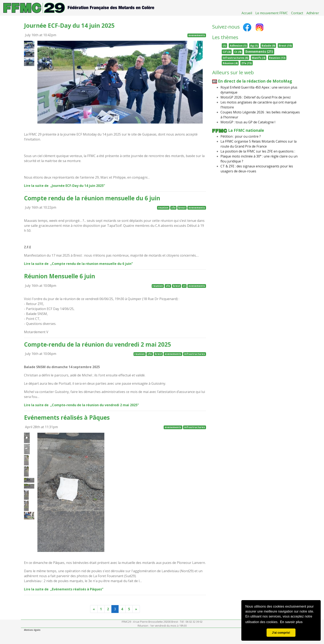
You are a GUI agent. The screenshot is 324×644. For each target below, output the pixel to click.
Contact (297, 13)
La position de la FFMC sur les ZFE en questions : (258, 151)
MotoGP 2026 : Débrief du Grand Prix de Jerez (256, 97)
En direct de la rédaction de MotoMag (252, 81)
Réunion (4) (230, 63)
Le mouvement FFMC (272, 13)
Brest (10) (285, 46)
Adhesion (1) (238, 46)
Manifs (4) (259, 58)
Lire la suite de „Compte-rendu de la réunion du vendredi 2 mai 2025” (83, 405)
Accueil (247, 13)
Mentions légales (32, 630)
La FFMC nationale (238, 130)
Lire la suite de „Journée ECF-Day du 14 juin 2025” (66, 186)
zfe (173, 208)
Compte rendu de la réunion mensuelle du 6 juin (92, 198)
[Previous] (94, 609)
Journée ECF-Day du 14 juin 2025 (69, 25)
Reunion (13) (277, 58)
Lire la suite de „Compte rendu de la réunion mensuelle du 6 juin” (80, 264)
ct (184, 286)
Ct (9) (238, 52)
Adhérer (313, 13)
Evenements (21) (259, 52)
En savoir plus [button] (291, 622)
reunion (163, 208)
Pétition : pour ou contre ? (241, 136)
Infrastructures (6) (235, 58)
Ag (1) (254, 46)
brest (182, 208)
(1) (224, 46)
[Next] (136, 609)
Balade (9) (268, 46)
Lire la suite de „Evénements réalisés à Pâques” (65, 589)
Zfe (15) (247, 63)
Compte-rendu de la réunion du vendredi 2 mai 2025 (98, 344)
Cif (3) (227, 52)
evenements (197, 35)
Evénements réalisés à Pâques (67, 417)
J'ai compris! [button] (281, 633)
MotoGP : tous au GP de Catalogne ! (248, 122)
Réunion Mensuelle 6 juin (60, 276)
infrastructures (195, 354)
